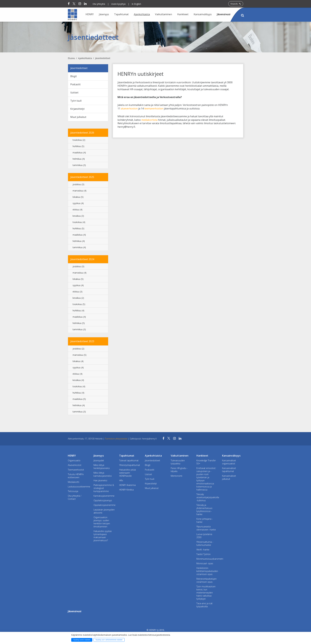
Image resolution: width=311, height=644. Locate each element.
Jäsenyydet (99, 461)
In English (136, 4)
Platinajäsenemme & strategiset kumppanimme (104, 489)
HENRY (90, 14)
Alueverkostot (75, 466)
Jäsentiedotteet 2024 (82, 260)
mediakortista (149, 120)
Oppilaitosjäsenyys (103, 501)
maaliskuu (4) (79, 153)
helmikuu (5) (79, 324)
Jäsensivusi (224, 14)
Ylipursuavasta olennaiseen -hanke (206, 529)
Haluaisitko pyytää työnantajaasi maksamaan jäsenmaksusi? (103, 537)
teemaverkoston (154, 108)
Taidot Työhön (203, 555)
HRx (121, 481)
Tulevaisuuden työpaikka (178, 463)
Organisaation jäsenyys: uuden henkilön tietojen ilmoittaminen (102, 523)
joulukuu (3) (78, 185)
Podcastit (76, 85)
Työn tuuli (76, 101)
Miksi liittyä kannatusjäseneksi (103, 475)
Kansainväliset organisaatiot (229, 463)
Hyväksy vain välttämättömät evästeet (109, 640)
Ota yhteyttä (99, 4)
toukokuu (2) (79, 141)
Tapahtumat (121, 14)
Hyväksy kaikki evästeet (82, 640)
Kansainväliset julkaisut (229, 478)
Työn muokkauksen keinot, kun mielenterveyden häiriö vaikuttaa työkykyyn (206, 594)
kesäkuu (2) (78, 299)
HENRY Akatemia (127, 486)
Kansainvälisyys (203, 14)
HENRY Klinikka (126, 491)
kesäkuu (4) (78, 381)
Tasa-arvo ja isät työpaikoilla (204, 606)
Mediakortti (74, 483)
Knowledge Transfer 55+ (206, 463)
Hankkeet (183, 14)
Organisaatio (74, 461)
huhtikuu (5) (78, 147)
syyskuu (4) (78, 204)
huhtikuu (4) (78, 312)
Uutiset (75, 93)
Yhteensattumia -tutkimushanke (205, 544)
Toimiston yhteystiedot (117, 440)
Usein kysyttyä (118, 4)
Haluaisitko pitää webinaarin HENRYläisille (128, 474)
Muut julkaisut (79, 118)
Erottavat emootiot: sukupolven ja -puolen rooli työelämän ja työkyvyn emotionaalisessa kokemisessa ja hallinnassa (206, 480)
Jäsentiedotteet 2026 (82, 134)
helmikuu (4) (79, 160)
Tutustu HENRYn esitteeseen (76, 477)
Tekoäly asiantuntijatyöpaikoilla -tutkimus (207, 498)
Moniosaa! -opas (205, 564)
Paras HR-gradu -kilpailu (179, 471)
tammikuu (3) (79, 166)
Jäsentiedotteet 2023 (82, 342)
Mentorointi (176, 477)
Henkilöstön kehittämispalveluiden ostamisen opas (207, 572)
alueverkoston (129, 108)
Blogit (74, 77)
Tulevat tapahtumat (129, 461)
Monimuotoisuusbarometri (207, 560)
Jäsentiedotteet (103, 58)
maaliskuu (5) (79, 400)
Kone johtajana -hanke (205, 521)
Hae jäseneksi (100, 481)
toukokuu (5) (79, 305)
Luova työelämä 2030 (204, 537)
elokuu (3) (78, 293)
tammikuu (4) (79, 248)
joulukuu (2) (78, 350)
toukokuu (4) (79, 223)
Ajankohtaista (142, 14)
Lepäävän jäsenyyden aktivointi (104, 512)
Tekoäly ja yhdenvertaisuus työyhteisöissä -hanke (204, 511)
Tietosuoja (73, 492)
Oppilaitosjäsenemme (104, 506)
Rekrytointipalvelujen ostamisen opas (206, 581)
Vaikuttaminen (163, 14)
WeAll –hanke (203, 550)
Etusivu (71, 58)
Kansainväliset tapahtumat (229, 471)
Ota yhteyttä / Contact (75, 498)
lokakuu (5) (78, 198)
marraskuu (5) (80, 356)
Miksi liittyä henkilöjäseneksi (102, 468)
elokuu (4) (78, 210)
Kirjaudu (236, 4)
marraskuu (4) (80, 192)
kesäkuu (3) (78, 217)
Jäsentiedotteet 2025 (82, 178)
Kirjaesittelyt (78, 110)
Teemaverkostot (76, 471)
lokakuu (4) (78, 362)
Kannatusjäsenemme (104, 497)
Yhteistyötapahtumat (130, 466)
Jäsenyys (104, 14)
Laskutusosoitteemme (78, 487)
